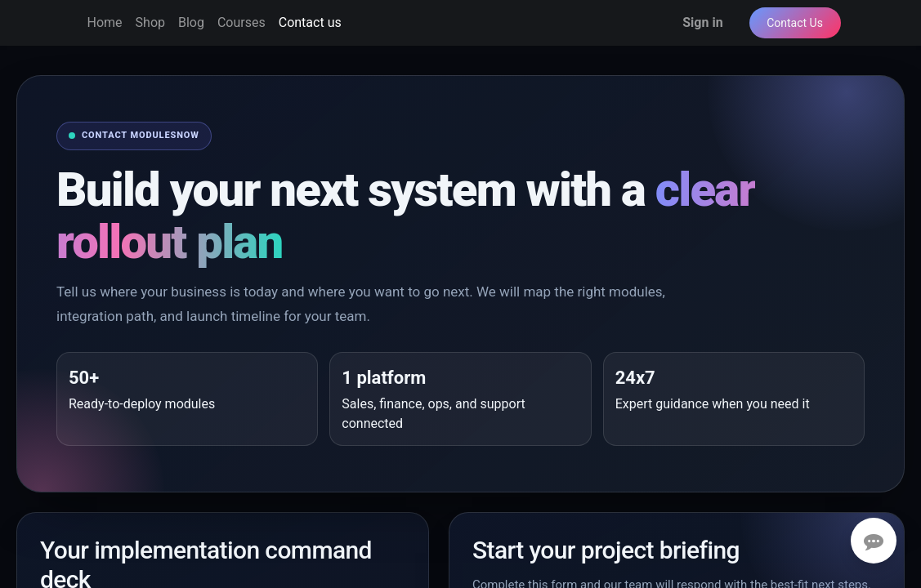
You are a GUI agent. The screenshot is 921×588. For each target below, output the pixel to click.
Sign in (702, 22)
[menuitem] (105, 23)
